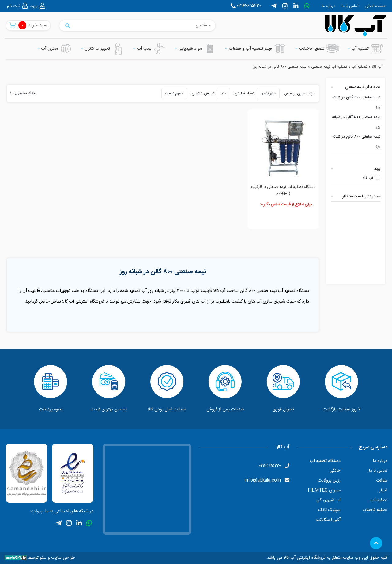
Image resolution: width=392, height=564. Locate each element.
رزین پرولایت (329, 481)
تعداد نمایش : (243, 94)
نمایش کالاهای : (202, 94)
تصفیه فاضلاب (375, 510)
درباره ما (329, 6)
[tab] (356, 88)
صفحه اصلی (375, 6)
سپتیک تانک (329, 510)
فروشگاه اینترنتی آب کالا (304, 558)
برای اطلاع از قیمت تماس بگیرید (286, 205)
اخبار (383, 490)
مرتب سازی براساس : (298, 94)
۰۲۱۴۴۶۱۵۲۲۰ (246, 6)
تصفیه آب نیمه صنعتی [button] (356, 88)
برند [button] (356, 169)
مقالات (382, 481)
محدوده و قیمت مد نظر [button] (356, 197)
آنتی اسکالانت (328, 520)
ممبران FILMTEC (324, 490)
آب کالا (368, 178)
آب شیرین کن (328, 500)
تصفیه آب (379, 500)
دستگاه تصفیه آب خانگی (325, 466)
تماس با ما (350, 6)
